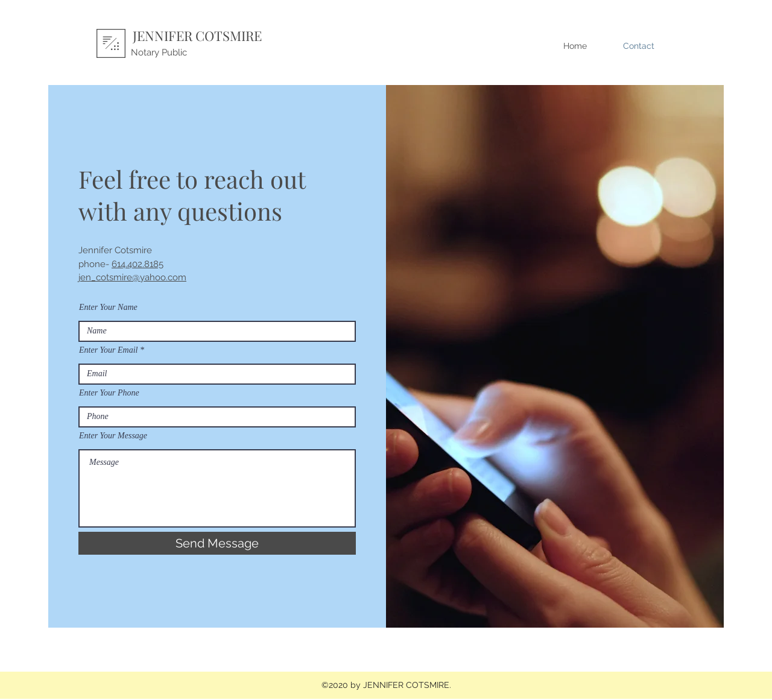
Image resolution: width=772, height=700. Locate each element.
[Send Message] (217, 543)
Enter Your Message (113, 436)
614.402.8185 (138, 264)
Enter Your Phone (109, 393)
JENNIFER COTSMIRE (197, 36)
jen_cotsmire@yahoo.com (132, 277)
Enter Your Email (109, 350)
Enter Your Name (108, 307)
